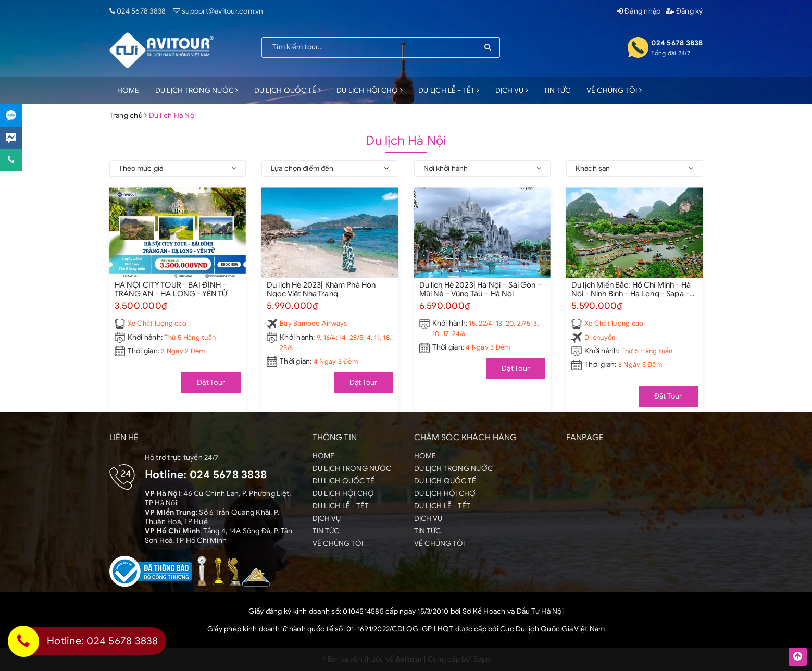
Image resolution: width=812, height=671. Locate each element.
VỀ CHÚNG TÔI (614, 90)
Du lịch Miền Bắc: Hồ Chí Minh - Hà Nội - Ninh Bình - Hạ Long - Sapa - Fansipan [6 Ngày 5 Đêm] (631, 289)
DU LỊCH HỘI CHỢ (370, 90)
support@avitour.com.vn (223, 11)
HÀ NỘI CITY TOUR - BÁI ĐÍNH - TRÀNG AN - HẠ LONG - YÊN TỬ (171, 289)
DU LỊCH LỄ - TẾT (449, 90)
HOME (128, 90)
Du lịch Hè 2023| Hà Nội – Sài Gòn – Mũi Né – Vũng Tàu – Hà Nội (481, 289)
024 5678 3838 (141, 11)
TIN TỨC (557, 90)
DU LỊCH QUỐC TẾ (288, 90)
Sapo (482, 659)
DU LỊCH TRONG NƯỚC (197, 90)
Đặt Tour (211, 383)
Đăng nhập (639, 11)
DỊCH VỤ (512, 90)
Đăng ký (684, 11)
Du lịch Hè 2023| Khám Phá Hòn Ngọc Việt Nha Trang (321, 289)
